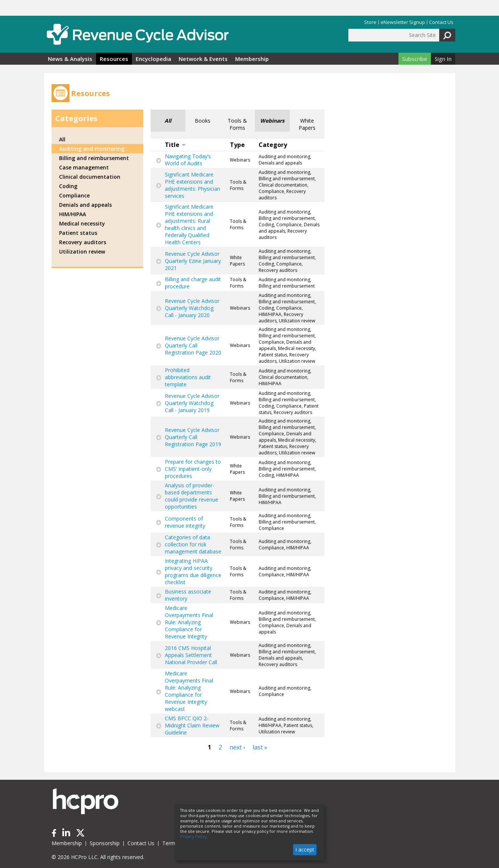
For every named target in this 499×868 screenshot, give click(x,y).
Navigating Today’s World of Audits (188, 160)
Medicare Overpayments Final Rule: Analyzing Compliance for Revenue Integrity (189, 622)
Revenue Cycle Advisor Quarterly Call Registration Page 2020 (193, 345)
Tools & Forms (237, 124)
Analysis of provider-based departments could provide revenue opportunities (192, 496)
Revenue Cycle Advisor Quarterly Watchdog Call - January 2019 (192, 403)
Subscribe (415, 59)
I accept (305, 849)
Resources (114, 59)
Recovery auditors (83, 242)
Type (237, 145)
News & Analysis (70, 59)
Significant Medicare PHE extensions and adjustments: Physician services (192, 185)
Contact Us (441, 22)
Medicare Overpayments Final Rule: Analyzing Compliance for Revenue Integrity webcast (189, 691)
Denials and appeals (85, 205)
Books (203, 121)
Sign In (443, 59)
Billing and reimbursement (94, 158)
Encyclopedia (153, 59)
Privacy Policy (193, 837)
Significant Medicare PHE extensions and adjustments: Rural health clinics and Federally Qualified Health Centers (189, 224)
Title (175, 145)
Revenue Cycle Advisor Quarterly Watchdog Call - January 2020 (192, 308)
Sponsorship (105, 843)
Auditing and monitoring (92, 149)
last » (260, 747)
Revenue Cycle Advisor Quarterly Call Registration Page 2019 (193, 437)
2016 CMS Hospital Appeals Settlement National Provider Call (191, 655)
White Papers (307, 124)
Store (370, 22)
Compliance (74, 195)
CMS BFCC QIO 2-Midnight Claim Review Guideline (192, 725)
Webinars (272, 121)
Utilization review (82, 251)
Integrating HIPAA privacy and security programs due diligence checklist (193, 571)
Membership (252, 59)
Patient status (78, 233)
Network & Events (203, 59)
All (168, 121)
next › (237, 747)
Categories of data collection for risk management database (193, 544)
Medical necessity (82, 223)
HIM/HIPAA (73, 214)
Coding (68, 186)
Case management (84, 167)
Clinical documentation (90, 177)
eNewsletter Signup (403, 22)
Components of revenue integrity (185, 522)
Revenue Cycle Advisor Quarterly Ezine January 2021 (193, 261)
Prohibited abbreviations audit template (188, 377)
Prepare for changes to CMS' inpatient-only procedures (193, 469)
